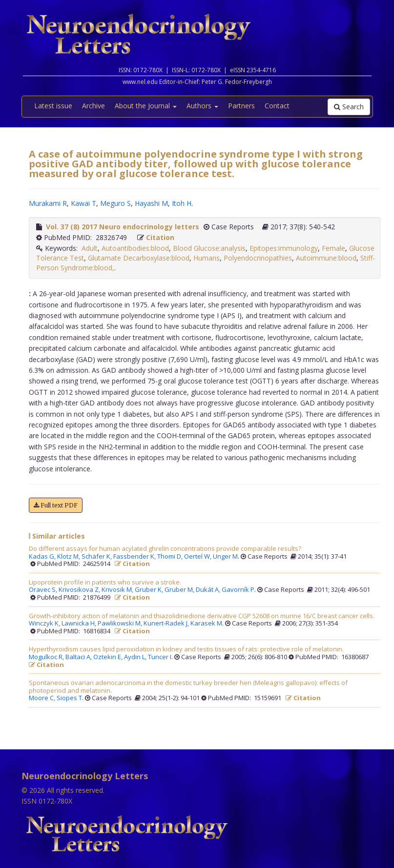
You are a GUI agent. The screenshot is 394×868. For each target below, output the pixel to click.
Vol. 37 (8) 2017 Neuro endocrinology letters (123, 227)
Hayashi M (151, 203)
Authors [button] (202, 106)
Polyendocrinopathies (258, 258)
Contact (277, 106)
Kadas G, (43, 557)
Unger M (225, 557)
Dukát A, (209, 590)
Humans (207, 258)
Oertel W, (198, 557)
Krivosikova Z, (80, 590)
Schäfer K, (97, 557)
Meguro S (115, 203)
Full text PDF (56, 505)
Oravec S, (44, 590)
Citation (160, 237)
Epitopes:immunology (284, 248)
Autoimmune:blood (326, 258)
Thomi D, (171, 557)
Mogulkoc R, (47, 657)
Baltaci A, (79, 657)
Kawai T (83, 203)
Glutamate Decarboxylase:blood (139, 258)
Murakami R (48, 203)
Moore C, (43, 698)
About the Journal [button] (146, 106)
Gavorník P (238, 590)
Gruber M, (180, 590)
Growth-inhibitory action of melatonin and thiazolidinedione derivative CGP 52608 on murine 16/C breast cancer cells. (202, 616)
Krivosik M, (118, 590)
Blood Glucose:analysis (209, 248)
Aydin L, (136, 657)
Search (349, 107)
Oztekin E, (109, 657)
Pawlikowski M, (121, 624)
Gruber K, (150, 590)
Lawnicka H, (80, 624)
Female (333, 248)
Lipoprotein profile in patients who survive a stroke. (105, 583)
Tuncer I (160, 657)
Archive (93, 106)
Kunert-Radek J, (167, 624)
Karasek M (206, 624)
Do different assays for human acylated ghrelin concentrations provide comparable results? (165, 549)
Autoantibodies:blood (135, 248)
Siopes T (69, 698)
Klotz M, (69, 557)
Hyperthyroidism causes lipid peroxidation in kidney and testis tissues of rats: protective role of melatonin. (186, 649)
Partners (241, 106)
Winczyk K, (45, 624)
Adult (90, 248)
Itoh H (182, 203)
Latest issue (53, 106)
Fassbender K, (135, 557)
